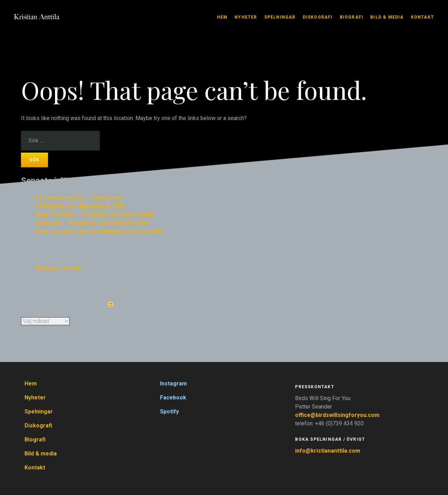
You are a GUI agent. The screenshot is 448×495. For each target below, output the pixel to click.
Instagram (173, 384)
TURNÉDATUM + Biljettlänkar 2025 (80, 206)
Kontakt (422, 17)
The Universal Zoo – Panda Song (79, 198)
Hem (222, 17)
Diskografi (318, 17)
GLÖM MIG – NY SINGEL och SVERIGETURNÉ (92, 223)
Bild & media (387, 17)
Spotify (169, 412)
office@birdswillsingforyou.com (338, 415)
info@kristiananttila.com (328, 451)
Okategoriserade (58, 268)
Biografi (352, 17)
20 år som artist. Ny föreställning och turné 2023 (99, 232)
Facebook (173, 398)
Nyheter (246, 17)
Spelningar (280, 17)
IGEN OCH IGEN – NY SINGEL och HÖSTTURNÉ (95, 215)
